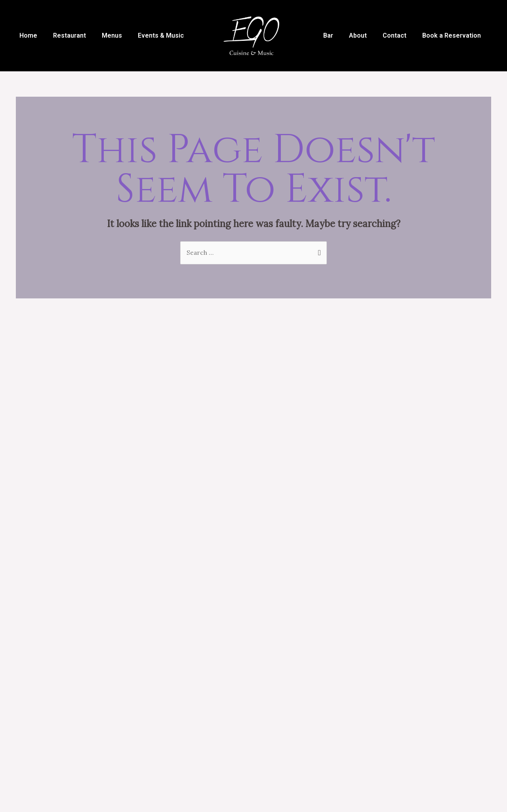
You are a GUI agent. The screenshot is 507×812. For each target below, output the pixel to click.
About (358, 35)
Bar (328, 35)
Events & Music (161, 35)
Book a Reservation (452, 35)
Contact (395, 35)
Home (28, 35)
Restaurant (70, 35)
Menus (112, 35)
